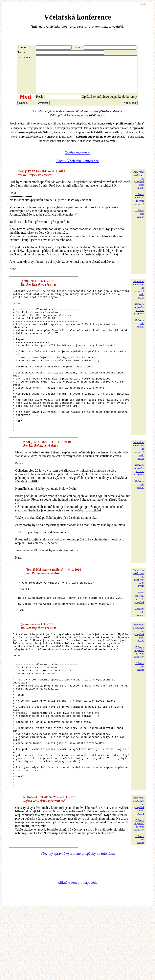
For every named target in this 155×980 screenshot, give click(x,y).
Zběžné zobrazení (77, 160)
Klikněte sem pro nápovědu (77, 953)
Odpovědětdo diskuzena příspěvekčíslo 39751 (138, 876)
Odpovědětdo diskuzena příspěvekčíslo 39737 (138, 486)
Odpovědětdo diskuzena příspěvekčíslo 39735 (138, 673)
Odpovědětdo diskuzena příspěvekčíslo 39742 (138, 614)
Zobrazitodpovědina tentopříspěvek (139, 206)
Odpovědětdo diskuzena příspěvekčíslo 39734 (138, 297)
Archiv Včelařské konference (78, 168)
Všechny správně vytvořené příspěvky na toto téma (78, 924)
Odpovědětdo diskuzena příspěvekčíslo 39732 (138, 187)
